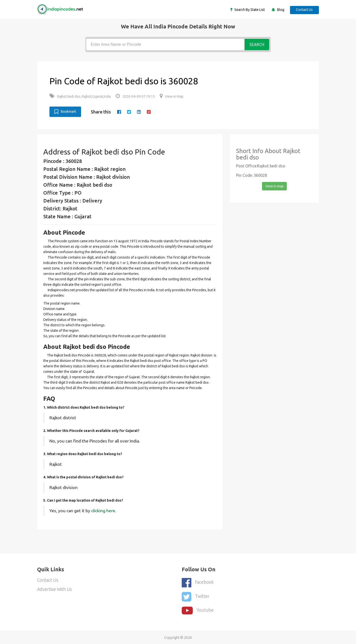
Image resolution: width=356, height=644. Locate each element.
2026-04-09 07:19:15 (135, 96)
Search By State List (248, 10)
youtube (198, 609)
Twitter (196, 596)
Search (257, 44)
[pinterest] (149, 112)
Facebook (198, 582)
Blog (280, 10)
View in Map (172, 96)
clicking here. (104, 510)
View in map (274, 186)
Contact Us (304, 10)
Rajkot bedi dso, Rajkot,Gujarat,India (80, 96)
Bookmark (65, 111)
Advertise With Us (55, 589)
